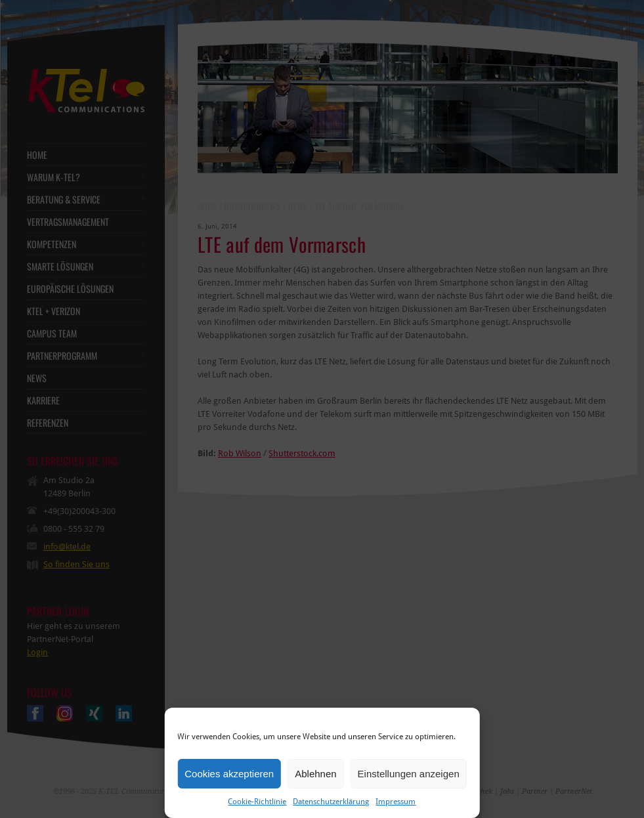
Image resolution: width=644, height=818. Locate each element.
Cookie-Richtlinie (257, 802)
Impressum (396, 802)
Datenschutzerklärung (331, 802)
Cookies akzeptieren (229, 774)
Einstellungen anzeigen (409, 774)
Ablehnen (315, 774)
